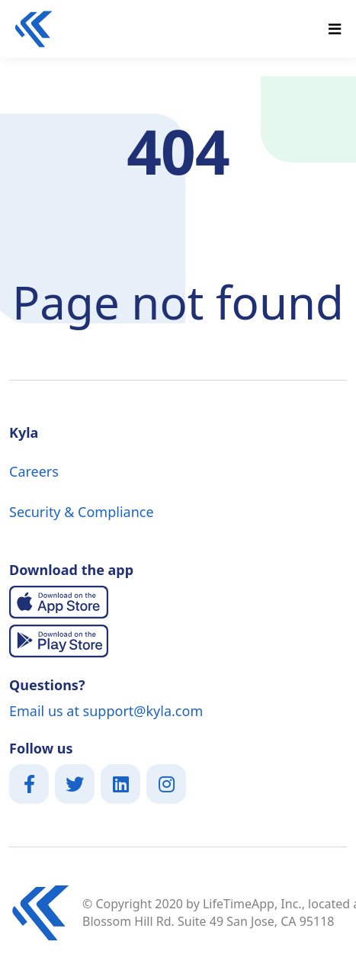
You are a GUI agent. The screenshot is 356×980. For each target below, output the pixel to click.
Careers (34, 471)
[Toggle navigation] (335, 29)
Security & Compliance (82, 512)
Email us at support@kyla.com (106, 711)
